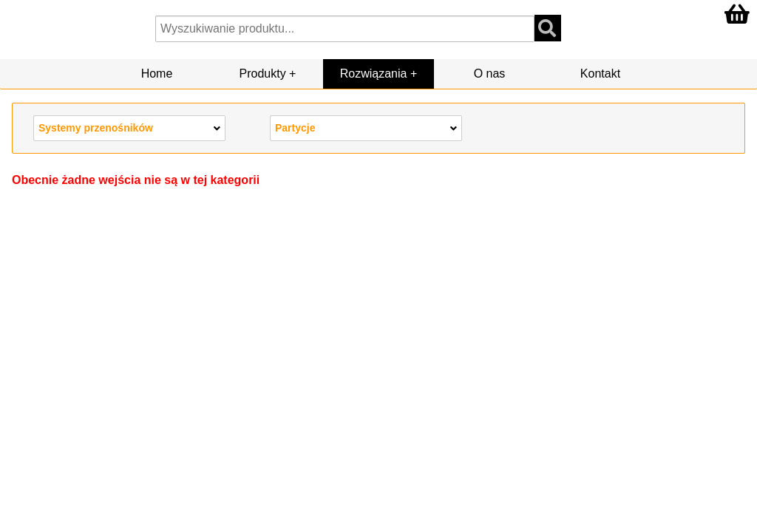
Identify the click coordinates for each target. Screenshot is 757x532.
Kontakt (600, 74)
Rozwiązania (374, 74)
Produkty (263, 74)
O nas (490, 74)
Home (157, 74)
